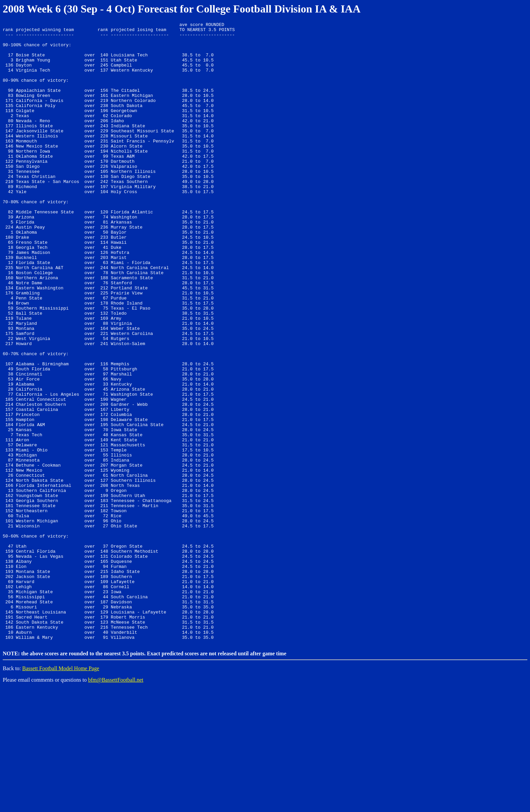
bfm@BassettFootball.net (116, 803)
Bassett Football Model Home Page (61, 792)
